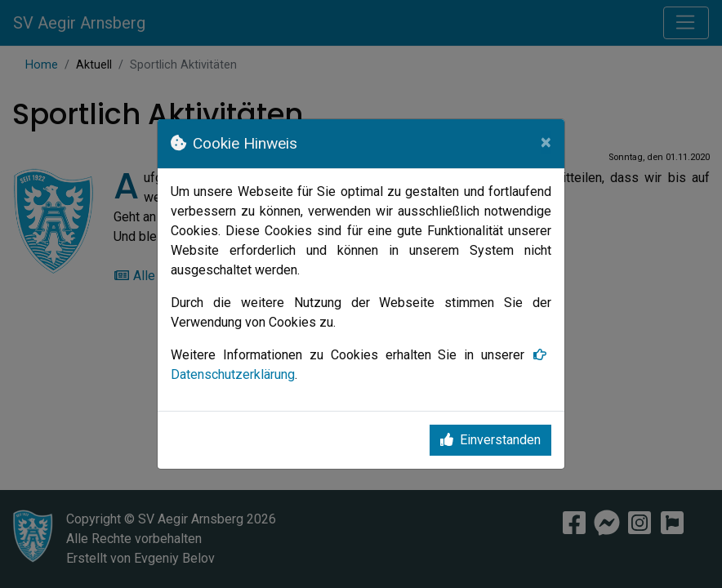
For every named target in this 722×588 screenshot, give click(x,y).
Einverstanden (490, 440)
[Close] (546, 142)
